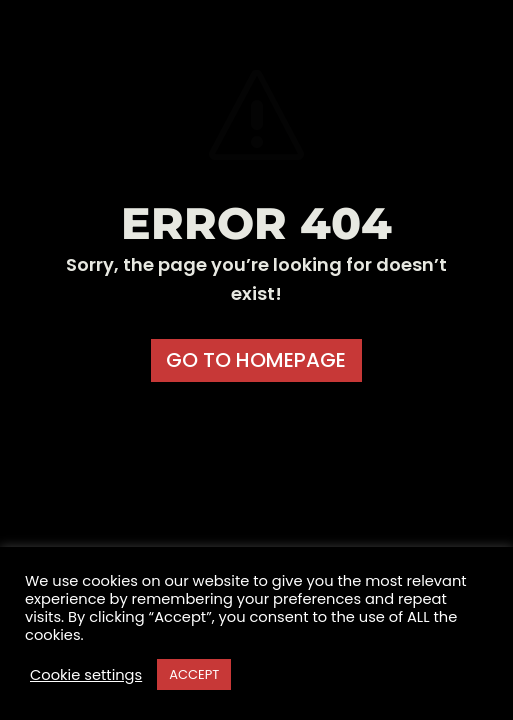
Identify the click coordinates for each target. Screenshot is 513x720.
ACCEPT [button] (194, 674)
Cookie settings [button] (86, 675)
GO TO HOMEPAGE (256, 360)
